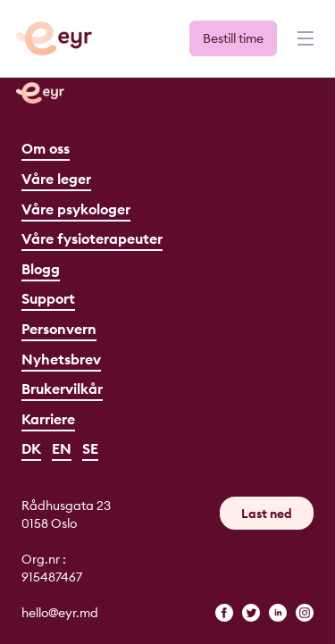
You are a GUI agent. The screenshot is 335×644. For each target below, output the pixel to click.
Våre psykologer (76, 209)
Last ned (267, 514)
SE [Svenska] (90, 448)
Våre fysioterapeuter (92, 238)
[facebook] (224, 613)
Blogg (41, 269)
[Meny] (304, 46)
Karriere (48, 419)
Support (48, 298)
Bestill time (233, 38)
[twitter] (251, 613)
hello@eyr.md (60, 613)
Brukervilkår (62, 389)
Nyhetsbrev (61, 359)
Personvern (59, 329)
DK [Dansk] (31, 448)
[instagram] (305, 613)
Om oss (46, 148)
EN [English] (62, 448)
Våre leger (56, 179)
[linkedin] (278, 613)
